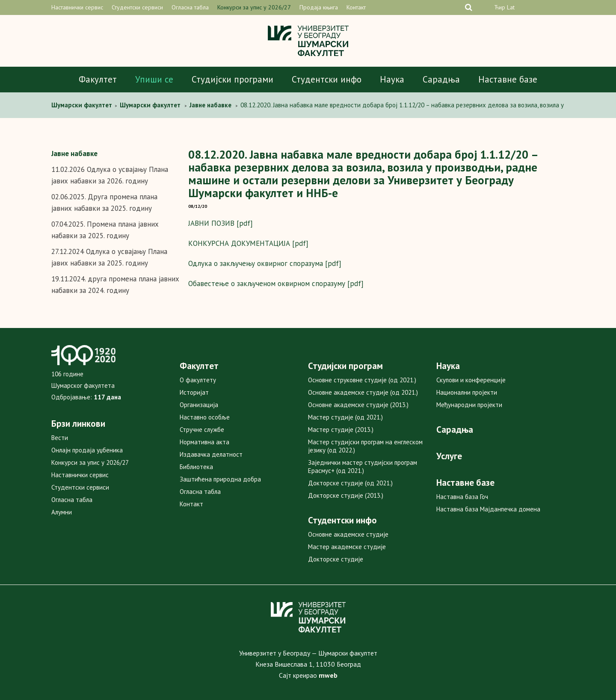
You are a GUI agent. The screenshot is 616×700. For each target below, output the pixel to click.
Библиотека (196, 467)
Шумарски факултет (83, 105)
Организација (199, 405)
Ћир (500, 7)
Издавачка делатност (211, 454)
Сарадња (441, 79)
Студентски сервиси (137, 7)
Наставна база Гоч (462, 497)
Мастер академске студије (347, 547)
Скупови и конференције (471, 380)
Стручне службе (202, 430)
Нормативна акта (204, 442)
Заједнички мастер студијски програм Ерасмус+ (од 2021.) (363, 467)
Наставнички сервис (77, 7)
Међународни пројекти (469, 405)
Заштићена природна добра (220, 479)
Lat (511, 7)
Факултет (98, 79)
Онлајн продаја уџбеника (87, 450)
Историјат (194, 392)
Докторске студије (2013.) (346, 495)
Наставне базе (508, 79)
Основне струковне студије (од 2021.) (362, 380)
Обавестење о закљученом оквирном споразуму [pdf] (276, 284)
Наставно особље (205, 417)
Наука (392, 79)
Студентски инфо (327, 79)
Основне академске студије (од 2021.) (363, 392)
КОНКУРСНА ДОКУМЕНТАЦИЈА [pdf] (248, 243)
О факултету (198, 380)
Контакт (356, 7)
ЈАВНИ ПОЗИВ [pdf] (221, 223)
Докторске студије (336, 559)
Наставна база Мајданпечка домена (488, 509)
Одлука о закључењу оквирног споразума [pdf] (265, 263)
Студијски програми (232, 79)
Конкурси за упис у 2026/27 (254, 7)
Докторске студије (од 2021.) (350, 483)
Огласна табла (190, 7)
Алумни (62, 512)
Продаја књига (319, 7)
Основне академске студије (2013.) (358, 405)
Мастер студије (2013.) (341, 430)
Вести (60, 438)
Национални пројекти (467, 392)
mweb (328, 675)
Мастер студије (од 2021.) (345, 417)
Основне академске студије (348, 534)
